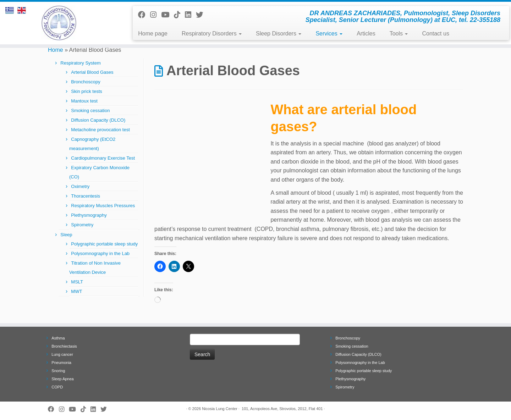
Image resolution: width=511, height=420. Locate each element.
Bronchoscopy (86, 82)
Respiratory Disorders (212, 34)
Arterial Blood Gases (92, 72)
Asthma (58, 338)
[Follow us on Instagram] (156, 15)
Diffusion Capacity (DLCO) (98, 120)
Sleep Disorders (279, 34)
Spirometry (82, 225)
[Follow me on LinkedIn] (190, 15)
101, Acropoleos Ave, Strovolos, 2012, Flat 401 (282, 409)
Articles (366, 34)
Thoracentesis (86, 196)
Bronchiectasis (64, 346)
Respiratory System (80, 63)
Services (329, 34)
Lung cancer (62, 354)
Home (56, 50)
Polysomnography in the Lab (100, 253)
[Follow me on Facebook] (144, 15)
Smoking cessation (90, 110)
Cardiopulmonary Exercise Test (103, 158)
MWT (76, 291)
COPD (57, 387)
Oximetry (80, 186)
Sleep (66, 235)
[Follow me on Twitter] (202, 15)
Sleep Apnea (62, 379)
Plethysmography (89, 215)
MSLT (77, 282)
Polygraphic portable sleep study (104, 244)
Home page (153, 34)
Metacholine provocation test (100, 130)
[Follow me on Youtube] (167, 15)
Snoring (58, 371)
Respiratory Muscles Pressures (103, 206)
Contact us (435, 34)
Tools (399, 34)
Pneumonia (61, 363)
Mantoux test (84, 101)
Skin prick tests (86, 91)
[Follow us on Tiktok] (179, 15)
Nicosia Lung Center (220, 409)
